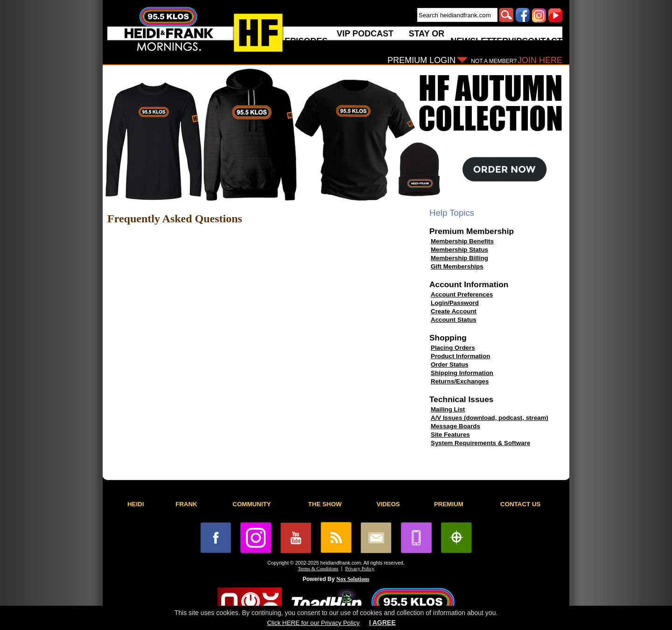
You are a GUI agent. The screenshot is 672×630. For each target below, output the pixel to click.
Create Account (454, 311)
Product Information (460, 356)
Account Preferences (462, 294)
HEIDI (136, 504)
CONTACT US (520, 504)
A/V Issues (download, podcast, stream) (490, 418)
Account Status (454, 320)
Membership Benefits (462, 241)
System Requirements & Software (480, 443)
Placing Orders (453, 348)
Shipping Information (462, 373)
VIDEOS (388, 504)
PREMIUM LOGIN (421, 60)
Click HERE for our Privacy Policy (313, 623)
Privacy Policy (360, 569)
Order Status (450, 365)
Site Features (450, 435)
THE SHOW (325, 504)
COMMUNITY (252, 504)
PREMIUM (449, 504)
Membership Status (459, 250)
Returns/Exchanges (460, 381)
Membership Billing (459, 258)
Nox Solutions (353, 579)
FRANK (186, 504)
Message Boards (455, 426)
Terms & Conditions (318, 569)
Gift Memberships (457, 266)
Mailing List (448, 409)
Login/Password (455, 303)
